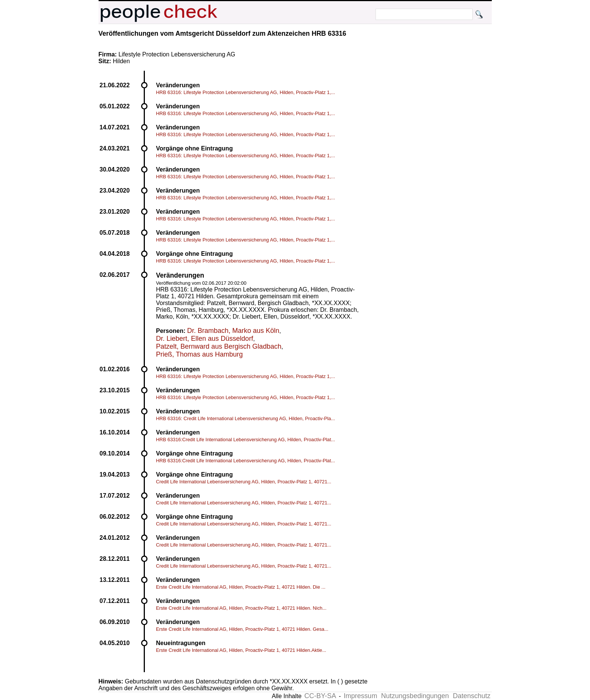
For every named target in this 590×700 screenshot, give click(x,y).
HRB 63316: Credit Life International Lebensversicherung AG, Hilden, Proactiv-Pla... (246, 418)
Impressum (360, 696)
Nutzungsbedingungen (415, 696)
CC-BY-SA (320, 696)
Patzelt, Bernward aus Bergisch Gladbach (219, 346)
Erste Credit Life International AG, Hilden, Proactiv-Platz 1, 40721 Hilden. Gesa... (242, 629)
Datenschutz (471, 696)
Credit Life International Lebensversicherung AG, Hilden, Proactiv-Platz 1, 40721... (244, 482)
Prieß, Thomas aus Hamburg (200, 354)
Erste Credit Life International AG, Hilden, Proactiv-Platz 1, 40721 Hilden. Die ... (241, 587)
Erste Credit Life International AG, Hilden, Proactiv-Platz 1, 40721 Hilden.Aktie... (241, 650)
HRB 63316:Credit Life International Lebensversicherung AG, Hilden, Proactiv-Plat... (246, 440)
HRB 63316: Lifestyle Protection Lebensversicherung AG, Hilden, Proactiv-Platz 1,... (246, 92)
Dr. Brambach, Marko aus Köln (233, 331)
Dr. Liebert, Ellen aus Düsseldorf (205, 339)
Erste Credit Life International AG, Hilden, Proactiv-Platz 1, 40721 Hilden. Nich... (241, 608)
